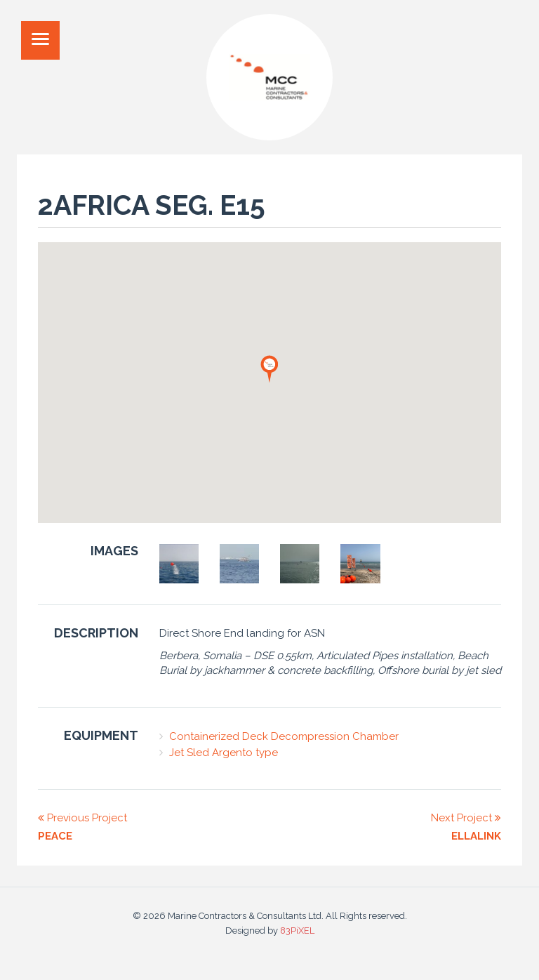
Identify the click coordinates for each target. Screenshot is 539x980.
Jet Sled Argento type (224, 753)
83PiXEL (297, 931)
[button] (269, 369)
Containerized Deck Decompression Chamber (284, 736)
